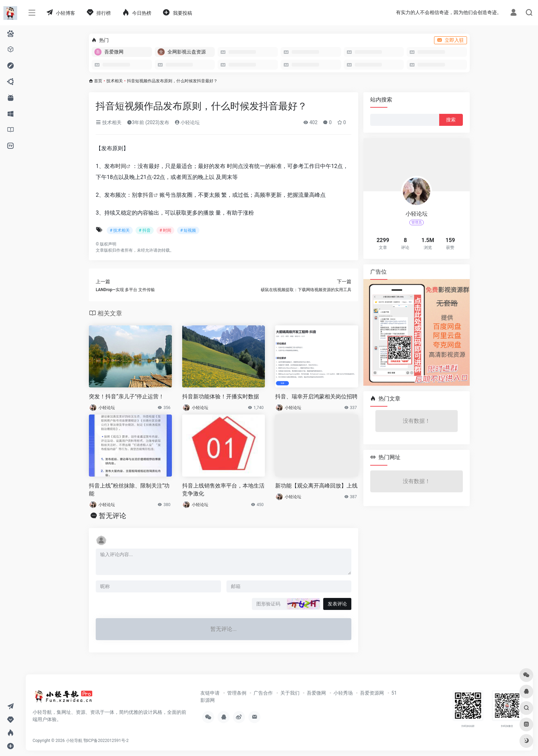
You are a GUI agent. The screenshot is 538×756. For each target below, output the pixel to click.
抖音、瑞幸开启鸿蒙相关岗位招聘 (316, 397)
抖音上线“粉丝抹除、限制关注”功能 (129, 490)
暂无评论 (113, 516)
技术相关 (115, 81)
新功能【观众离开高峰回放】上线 (316, 486)
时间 (121, 166)
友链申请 (210, 693)
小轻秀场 (343, 693)
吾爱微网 (316, 693)
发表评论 (337, 604)
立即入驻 (451, 40)
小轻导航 (74, 741)
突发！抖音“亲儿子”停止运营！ (126, 397)
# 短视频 (188, 230)
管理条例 (237, 693)
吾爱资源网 (372, 693)
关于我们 (290, 693)
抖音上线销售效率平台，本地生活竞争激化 (223, 490)
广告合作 (263, 693)
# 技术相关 (120, 230)
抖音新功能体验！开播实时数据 (221, 397)
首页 (98, 81)
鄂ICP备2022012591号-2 (106, 741)
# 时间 (165, 230)
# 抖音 (144, 230)
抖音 (148, 195)
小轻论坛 (187, 122)
